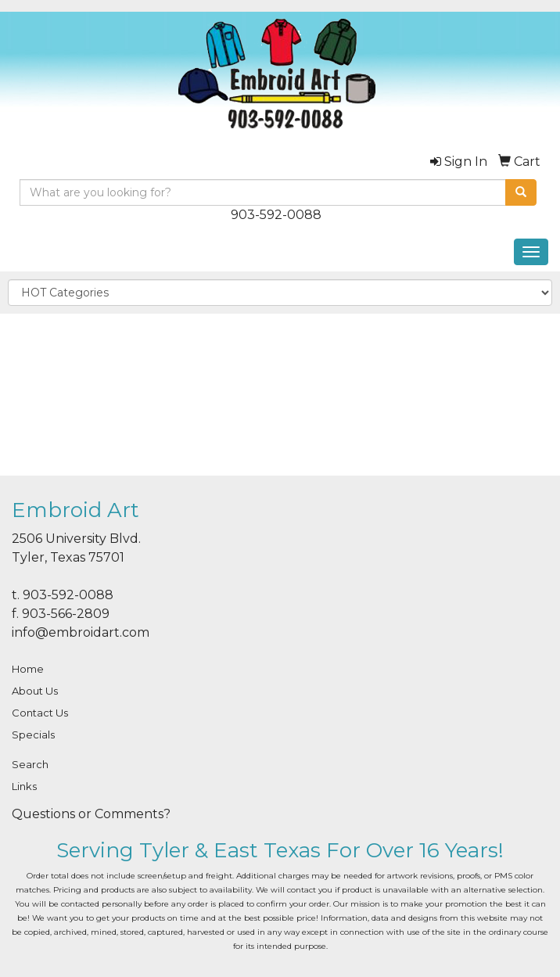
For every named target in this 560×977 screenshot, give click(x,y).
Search (30, 764)
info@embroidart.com (81, 632)
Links (24, 786)
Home (28, 669)
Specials (33, 735)
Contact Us (40, 713)
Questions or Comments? (91, 814)
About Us (35, 691)
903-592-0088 (276, 215)
